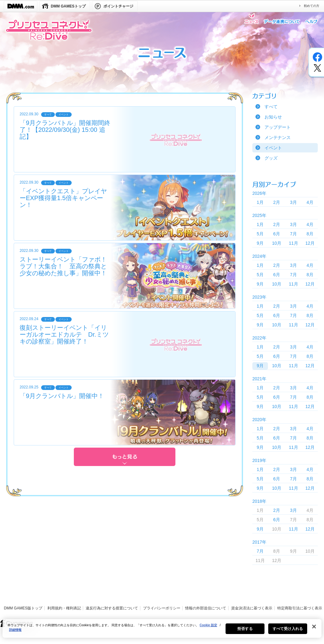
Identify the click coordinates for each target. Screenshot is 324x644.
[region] (162, 631)
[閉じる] (314, 629)
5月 (260, 234)
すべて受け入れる (288, 631)
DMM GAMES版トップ (23, 608)
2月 (277, 202)
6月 (277, 234)
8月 (310, 234)
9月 (260, 243)
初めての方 (312, 6)
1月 (260, 202)
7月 (293, 234)
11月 (293, 243)
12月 (310, 243)
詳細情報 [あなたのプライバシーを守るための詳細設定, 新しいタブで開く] (15, 632)
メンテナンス (278, 137)
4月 (310, 202)
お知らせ (273, 117)
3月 (293, 202)
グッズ (271, 158)
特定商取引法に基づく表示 (300, 608)
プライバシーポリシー (162, 608)
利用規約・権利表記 (64, 608)
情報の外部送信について (206, 608)
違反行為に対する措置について (112, 608)
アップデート (278, 127)
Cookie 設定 (208, 628)
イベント (273, 148)
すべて (271, 107)
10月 (277, 243)
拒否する (245, 631)
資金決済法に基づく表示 (252, 608)
